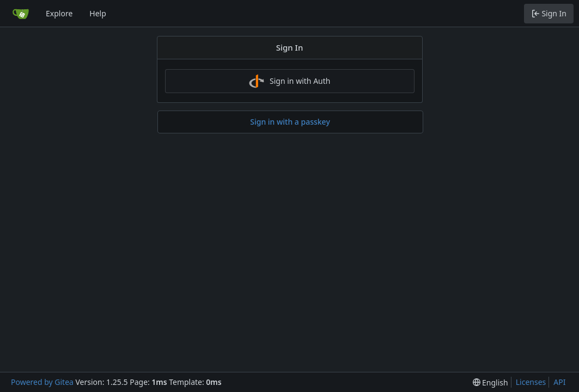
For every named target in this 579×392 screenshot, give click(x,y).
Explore (59, 13)
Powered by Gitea (42, 382)
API (559, 382)
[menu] (490, 382)
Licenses (531, 382)
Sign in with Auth (290, 81)
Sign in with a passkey (290, 122)
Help (98, 13)
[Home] (21, 14)
